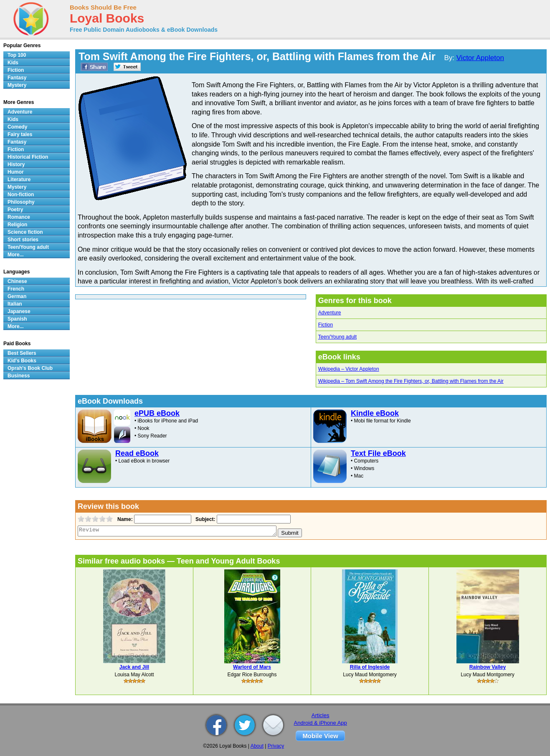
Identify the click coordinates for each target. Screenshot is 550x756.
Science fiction (25, 232)
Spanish (17, 319)
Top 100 (17, 55)
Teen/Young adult (337, 337)
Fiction (326, 325)
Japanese (19, 311)
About (257, 746)
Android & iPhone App (321, 723)
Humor (16, 172)
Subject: (204, 519)
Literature (19, 180)
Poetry (15, 210)
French (16, 289)
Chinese (17, 281)
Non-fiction (21, 195)
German (17, 296)
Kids (13, 63)
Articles (321, 715)
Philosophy (21, 202)
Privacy (276, 746)
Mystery (17, 85)
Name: (124, 519)
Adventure (330, 313)
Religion (17, 225)
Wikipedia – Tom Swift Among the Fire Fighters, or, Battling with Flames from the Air (411, 381)
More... (16, 255)
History (16, 164)
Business (19, 376)
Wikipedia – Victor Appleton (349, 369)
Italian (15, 304)
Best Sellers (22, 353)
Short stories (23, 240)
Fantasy (17, 78)
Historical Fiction (28, 157)
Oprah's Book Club (30, 368)
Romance (19, 217)
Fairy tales (20, 134)
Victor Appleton (480, 58)
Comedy (17, 127)
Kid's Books (22, 361)
